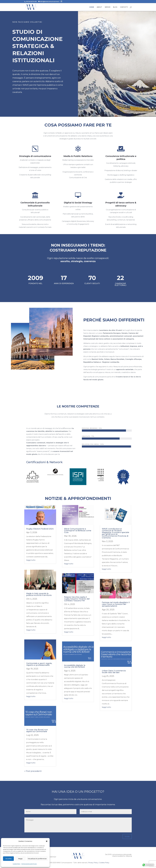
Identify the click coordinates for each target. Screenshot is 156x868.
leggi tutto (31, 560)
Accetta (8, 859)
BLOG (115, 7)
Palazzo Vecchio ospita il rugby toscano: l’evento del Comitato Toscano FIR (77, 599)
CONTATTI (124, 7)
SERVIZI (108, 7)
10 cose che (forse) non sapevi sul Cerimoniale (37, 731)
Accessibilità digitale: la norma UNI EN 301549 (75, 666)
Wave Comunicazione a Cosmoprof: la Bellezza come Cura (78, 531)
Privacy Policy (93, 863)
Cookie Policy (17, 864)
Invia (127, 836)
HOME (92, 7)
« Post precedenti (33, 771)
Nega (20, 859)
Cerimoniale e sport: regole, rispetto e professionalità (39, 664)
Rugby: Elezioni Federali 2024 (40, 529)
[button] (47, 841)
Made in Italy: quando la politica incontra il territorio (39, 594)
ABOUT (99, 7)
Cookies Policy (104, 863)
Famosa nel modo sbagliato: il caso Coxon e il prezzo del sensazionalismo (116, 604)
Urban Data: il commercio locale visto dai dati (114, 672)
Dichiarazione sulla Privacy (29, 864)
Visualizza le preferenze (37, 859)
